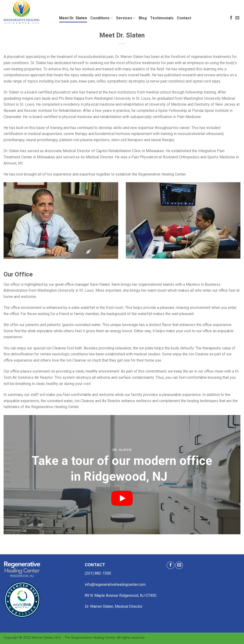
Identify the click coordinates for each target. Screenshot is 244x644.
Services (126, 18)
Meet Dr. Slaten (73, 18)
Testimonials (162, 18)
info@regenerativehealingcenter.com (115, 584)
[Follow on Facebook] (231, 18)
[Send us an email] (237, 18)
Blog (143, 18)
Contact (184, 18)
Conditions (102, 18)
